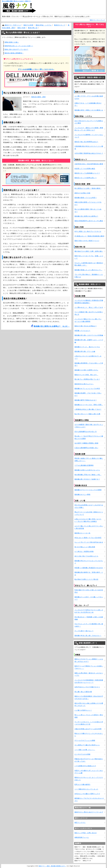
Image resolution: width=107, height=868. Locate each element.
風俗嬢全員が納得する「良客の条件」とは (89, 574)
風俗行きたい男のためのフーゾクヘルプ (89, 812)
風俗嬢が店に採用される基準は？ (86, 216)
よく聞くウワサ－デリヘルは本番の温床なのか (89, 97)
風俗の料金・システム (44, 25)
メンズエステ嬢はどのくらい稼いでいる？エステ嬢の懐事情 (88, 320)
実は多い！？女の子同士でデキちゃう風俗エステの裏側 (89, 437)
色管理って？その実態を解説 (85, 169)
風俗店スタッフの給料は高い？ (86, 178)
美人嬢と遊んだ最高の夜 (83, 692)
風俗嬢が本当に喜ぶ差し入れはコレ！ (88, 636)
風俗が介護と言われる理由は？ (86, 326)
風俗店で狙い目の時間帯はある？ (86, 142)
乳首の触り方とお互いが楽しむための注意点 (89, 591)
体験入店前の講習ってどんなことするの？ (88, 203)
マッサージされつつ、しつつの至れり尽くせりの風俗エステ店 (89, 723)
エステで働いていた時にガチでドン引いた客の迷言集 (89, 527)
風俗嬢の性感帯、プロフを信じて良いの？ (88, 394)
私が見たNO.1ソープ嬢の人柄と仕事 (87, 414)
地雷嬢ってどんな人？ (82, 331)
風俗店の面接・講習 (38, 97)
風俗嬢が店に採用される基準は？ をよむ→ (52, 326)
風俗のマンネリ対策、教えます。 (86, 375)
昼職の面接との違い (12, 42)
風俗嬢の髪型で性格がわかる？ (86, 400)
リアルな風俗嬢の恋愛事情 (84, 465)
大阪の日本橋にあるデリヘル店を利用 (88, 729)
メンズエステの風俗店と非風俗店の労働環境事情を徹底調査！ (89, 302)
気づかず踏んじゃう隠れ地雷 (85, 547)
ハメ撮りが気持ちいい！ (83, 710)
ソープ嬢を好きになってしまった (86, 789)
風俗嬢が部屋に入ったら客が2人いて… (88, 270)
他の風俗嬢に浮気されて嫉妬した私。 (88, 475)
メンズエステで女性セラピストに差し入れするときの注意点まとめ (89, 611)
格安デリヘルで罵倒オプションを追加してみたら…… (89, 667)
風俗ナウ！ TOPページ (13, 25)
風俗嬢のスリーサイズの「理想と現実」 (89, 405)
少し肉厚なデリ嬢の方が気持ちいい (87, 745)
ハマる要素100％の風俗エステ (85, 766)
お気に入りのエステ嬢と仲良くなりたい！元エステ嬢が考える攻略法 (88, 520)
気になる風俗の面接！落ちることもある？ (88, 210)
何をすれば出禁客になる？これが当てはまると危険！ (89, 506)
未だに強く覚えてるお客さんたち (86, 556)
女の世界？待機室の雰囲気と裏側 (86, 443)
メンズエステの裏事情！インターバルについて (89, 136)
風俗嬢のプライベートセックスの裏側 (88, 490)
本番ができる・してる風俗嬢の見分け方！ (88, 104)
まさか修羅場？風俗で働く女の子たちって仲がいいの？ (89, 426)
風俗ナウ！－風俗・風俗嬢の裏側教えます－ (52, 866)
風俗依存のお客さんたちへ (84, 384)
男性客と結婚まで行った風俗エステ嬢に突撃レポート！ (89, 460)
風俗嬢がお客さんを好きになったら (87, 470)
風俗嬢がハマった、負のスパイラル (87, 347)
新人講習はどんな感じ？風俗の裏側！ (88, 188)
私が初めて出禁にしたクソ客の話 (86, 579)
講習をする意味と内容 (82, 193)
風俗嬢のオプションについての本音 (87, 389)
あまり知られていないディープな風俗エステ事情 (89, 122)
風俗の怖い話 (33, 28)
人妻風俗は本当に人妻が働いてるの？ (88, 409)
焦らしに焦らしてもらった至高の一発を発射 (89, 716)
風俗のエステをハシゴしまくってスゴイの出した (89, 779)
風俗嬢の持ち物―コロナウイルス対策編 (89, 335)
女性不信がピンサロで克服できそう (87, 687)
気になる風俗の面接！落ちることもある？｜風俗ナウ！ (17, 1)
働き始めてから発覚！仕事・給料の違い (89, 251)
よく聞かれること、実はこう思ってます (89, 307)
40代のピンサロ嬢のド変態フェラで (87, 794)
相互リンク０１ (80, 823)
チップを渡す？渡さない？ (84, 631)
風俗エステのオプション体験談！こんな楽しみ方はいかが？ (89, 660)
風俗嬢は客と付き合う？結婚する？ (87, 479)
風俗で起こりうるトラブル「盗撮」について (89, 257)
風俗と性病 (21, 28)
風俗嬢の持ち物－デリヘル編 (85, 351)
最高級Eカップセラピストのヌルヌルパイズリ (89, 799)
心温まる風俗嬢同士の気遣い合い (86, 448)
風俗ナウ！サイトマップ (97, 20)
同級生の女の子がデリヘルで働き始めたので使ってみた (89, 760)
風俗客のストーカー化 (82, 533)
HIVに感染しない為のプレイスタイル (88, 231)
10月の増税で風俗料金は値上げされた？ (89, 153)
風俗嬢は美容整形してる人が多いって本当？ (89, 364)
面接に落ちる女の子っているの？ (16, 49)
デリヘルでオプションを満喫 (85, 740)
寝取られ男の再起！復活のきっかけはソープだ (89, 674)
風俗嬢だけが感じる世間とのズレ (86, 370)
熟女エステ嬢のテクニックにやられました (89, 735)
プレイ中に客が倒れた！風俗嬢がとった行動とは (89, 276)
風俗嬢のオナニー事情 (82, 495)
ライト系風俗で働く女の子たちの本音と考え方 (89, 313)
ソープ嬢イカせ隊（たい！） (85, 750)
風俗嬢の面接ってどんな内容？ (86, 198)
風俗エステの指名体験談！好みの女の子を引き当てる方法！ (89, 697)
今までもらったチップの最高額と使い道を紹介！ (89, 625)
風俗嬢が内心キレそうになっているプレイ (89, 562)
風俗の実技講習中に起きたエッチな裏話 (89, 221)
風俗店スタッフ (60, 25)
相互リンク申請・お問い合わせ (86, 833)
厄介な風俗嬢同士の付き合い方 (86, 432)
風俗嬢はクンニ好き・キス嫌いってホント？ (89, 598)
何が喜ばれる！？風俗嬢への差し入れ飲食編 (89, 618)
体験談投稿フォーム (82, 837)
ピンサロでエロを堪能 (82, 754)
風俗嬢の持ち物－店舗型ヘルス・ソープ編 (89, 341)
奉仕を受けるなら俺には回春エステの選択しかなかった (89, 704)
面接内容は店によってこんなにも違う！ (19, 46)
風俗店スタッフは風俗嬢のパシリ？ (87, 173)
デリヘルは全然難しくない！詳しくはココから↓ (36, 69)
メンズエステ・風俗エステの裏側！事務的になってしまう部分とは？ (89, 129)
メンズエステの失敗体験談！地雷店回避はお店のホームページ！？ (89, 681)
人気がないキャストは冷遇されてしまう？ (88, 357)
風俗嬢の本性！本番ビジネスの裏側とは (89, 110)
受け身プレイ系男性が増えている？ (87, 379)
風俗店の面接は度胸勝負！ (14, 53)
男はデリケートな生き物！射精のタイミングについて (89, 513)
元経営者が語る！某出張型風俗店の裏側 (89, 164)
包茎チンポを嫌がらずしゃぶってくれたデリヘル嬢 (89, 772)
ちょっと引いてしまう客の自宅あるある (89, 542)
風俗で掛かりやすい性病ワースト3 (87, 241)
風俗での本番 (28, 25)
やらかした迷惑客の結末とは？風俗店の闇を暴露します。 (89, 264)
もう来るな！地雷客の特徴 (84, 552)
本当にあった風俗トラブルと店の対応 (88, 538)
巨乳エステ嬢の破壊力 (82, 785)
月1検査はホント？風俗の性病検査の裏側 (89, 236)
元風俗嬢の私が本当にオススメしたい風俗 (89, 147)
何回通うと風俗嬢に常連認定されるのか (89, 568)
